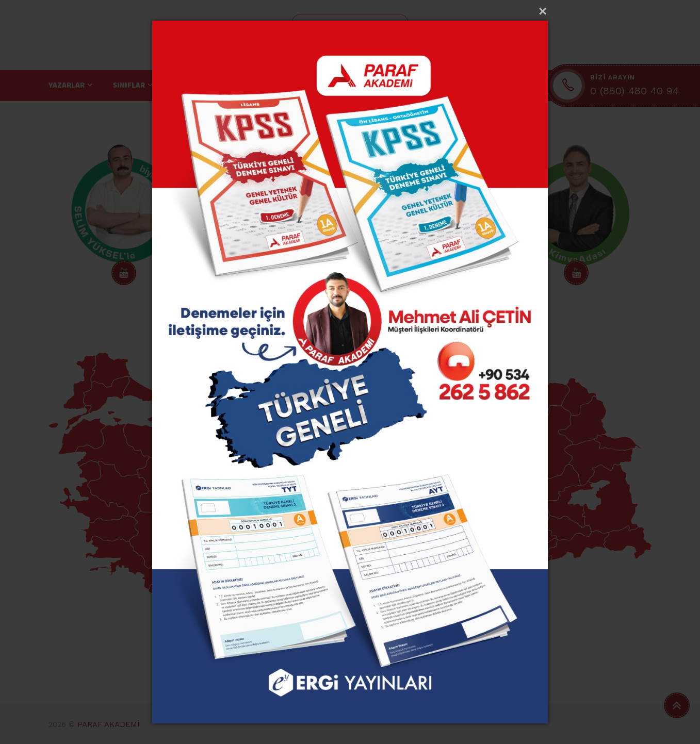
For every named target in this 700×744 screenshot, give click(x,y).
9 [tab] (408, 324)
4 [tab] (336, 324)
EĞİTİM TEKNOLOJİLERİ (279, 86)
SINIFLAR (129, 86)
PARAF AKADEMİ (108, 724)
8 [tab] (394, 324)
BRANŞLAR (192, 86)
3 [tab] (321, 324)
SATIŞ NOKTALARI (378, 86)
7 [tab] (379, 324)
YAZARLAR (67, 86)
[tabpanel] (124, 217)
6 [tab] (365, 324)
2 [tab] (307, 324)
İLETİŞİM (452, 86)
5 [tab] (350, 324)
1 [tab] (292, 324)
